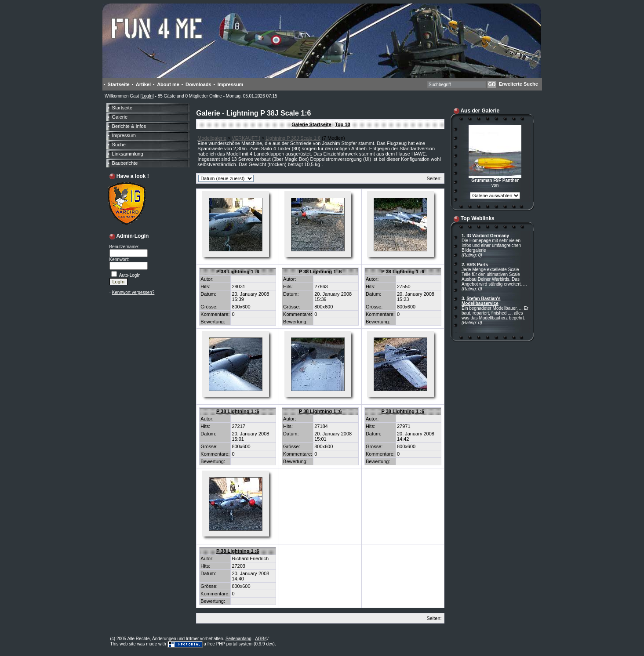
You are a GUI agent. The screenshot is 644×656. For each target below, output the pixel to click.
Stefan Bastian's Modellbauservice (481, 301)
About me (168, 84)
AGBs (261, 639)
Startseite (119, 84)
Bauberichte (125, 163)
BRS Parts (477, 265)
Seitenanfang (238, 639)
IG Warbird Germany (488, 236)
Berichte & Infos (129, 126)
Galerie (120, 117)
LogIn (147, 96)
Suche (119, 145)
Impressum (231, 84)
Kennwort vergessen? (133, 292)
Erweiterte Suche (518, 84)
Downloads (198, 84)
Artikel (143, 84)
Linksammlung (128, 154)
